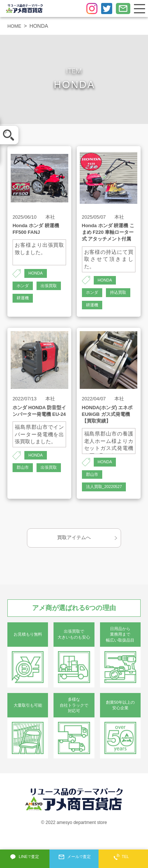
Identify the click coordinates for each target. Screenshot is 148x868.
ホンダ (23, 287)
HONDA (36, 274)
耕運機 (23, 314)
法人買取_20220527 (106, 505)
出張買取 (25, 300)
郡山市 (23, 485)
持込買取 (95, 307)
